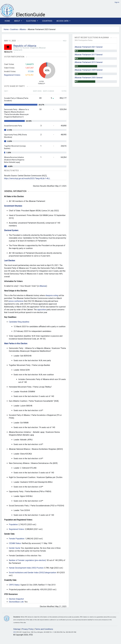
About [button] (17, 21)
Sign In (117, 2)
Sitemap (17, 629)
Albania (23, 29)
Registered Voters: (12, 75)
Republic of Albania (25, 46)
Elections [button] (31, 21)
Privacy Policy (28, 629)
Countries (47, 21)
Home (7, 21)
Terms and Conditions (44, 629)
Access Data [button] (63, 21)
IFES (15, 632)
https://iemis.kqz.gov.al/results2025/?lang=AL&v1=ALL (27, 178)
